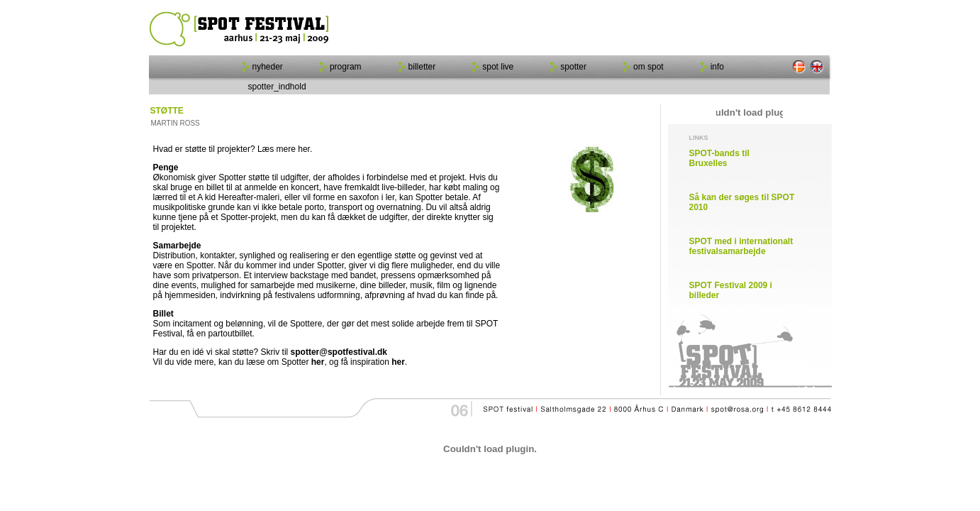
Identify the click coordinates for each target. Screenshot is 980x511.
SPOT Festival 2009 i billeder (731, 290)
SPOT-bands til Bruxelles (719, 158)
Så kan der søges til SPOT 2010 (742, 202)
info (717, 67)
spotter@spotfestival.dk (339, 352)
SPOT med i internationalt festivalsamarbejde (741, 246)
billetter (422, 67)
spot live (498, 67)
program (346, 67)
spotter (573, 67)
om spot (648, 67)
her (318, 362)
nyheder (268, 67)
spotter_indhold (277, 87)
